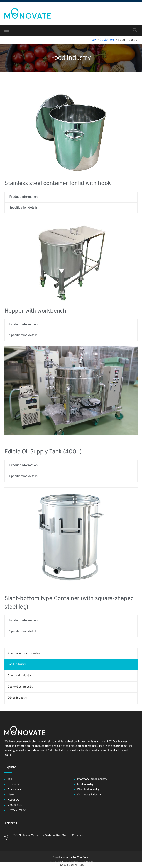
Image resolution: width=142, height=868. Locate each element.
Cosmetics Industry (20, 687)
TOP (10, 779)
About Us (13, 800)
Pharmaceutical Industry (24, 654)
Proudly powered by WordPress (71, 857)
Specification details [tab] (23, 208)
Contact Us (15, 805)
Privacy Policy (17, 810)
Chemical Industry (20, 676)
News (11, 795)
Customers (15, 790)
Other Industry (17, 698)
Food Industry (17, 664)
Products (13, 784)
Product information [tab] (23, 197)
